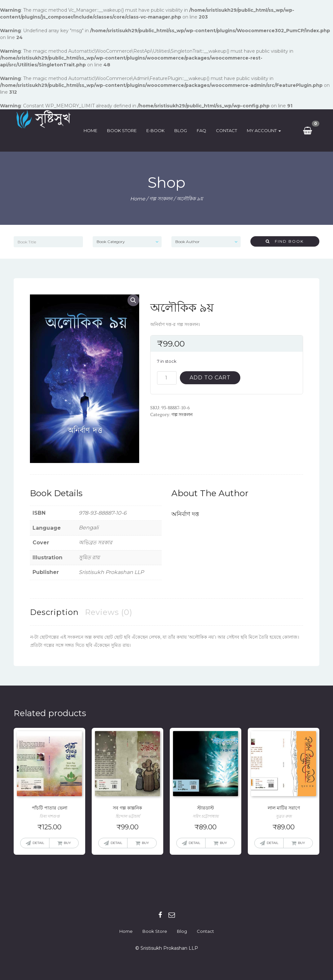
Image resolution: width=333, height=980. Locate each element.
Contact (229, 130)
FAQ (204, 130)
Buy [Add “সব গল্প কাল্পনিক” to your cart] (145, 843)
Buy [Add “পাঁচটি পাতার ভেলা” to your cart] (67, 843)
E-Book (158, 130)
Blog (183, 130)
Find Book (285, 241)
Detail (38, 843)
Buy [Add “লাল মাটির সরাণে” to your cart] (301, 843)
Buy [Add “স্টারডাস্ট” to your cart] (223, 843)
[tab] (54, 612)
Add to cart (210, 378)
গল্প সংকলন (161, 199)
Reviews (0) (109, 612)
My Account (266, 130)
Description (54, 612)
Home (93, 130)
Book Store (124, 130)
